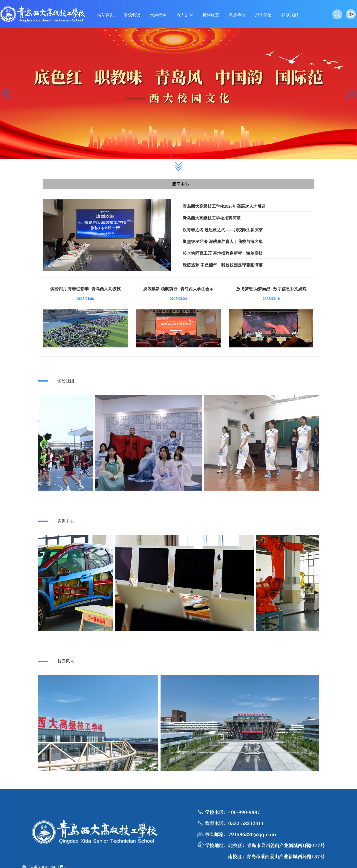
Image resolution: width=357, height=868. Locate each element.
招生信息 (263, 15)
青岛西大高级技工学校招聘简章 (212, 218)
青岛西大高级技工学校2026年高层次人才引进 (224, 206)
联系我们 (290, 15)
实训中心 (66, 521)
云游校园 (158, 15)
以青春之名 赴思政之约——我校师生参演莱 (223, 230)
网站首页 (106, 15)
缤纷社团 (66, 381)
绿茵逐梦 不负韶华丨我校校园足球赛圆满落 (223, 265)
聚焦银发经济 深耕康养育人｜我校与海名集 (223, 242)
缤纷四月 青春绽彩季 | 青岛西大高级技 (85, 289)
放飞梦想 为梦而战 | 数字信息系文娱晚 (271, 289)
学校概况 (132, 15)
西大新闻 (184, 15)
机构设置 (211, 15)
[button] (351, 94)
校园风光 (66, 661)
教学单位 (237, 15)
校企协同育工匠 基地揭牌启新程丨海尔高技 (223, 253)
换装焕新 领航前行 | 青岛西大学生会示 (178, 289)
